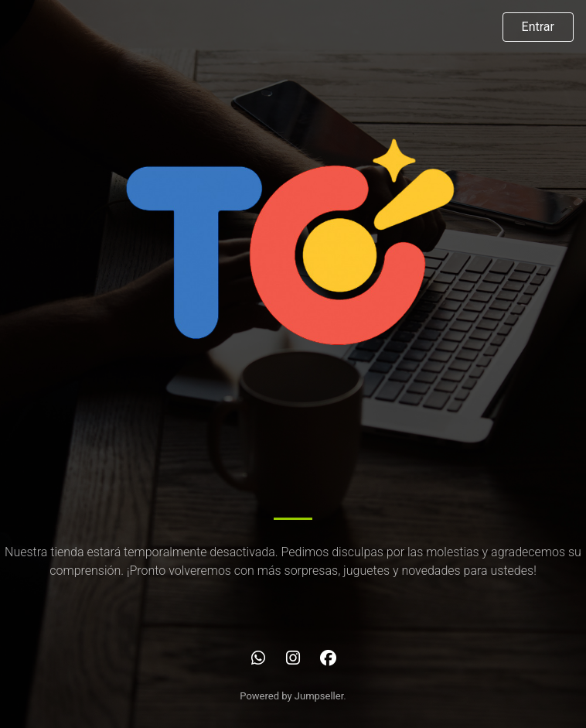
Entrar (538, 27)
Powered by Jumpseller (291, 696)
